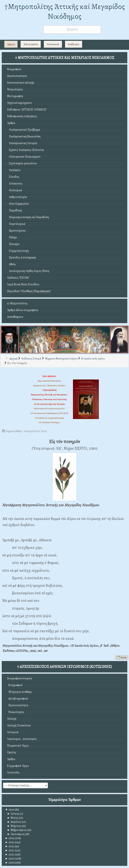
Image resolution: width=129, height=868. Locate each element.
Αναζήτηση (74, 44)
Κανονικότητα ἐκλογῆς (21, 83)
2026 (10, 810)
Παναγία (13, 244)
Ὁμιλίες (12, 752)
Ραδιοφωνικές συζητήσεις (22, 116)
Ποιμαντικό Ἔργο (18, 746)
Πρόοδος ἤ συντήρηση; (22, 258)
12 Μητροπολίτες (17, 303)
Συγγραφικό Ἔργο (18, 766)
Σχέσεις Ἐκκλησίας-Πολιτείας (26, 150)
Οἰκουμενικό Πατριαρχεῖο (24, 157)
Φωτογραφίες (15, 96)
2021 (10, 854)
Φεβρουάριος (17, 830)
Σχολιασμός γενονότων (22, 163)
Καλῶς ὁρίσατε (31, 44)
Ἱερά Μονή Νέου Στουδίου (23, 284)
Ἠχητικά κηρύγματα (19, 103)
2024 (10, 842)
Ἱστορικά (13, 732)
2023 (10, 846)
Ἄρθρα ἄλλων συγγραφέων (23, 310)
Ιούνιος (13, 814)
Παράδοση (14, 210)
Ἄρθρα (11, 123)
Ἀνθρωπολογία (17, 197)
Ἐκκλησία (14, 170)
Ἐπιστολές (13, 773)
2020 (10, 859)
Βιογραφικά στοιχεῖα (20, 678)
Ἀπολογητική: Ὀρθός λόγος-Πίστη (28, 271)
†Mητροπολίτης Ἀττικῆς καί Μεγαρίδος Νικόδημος (64, 11)
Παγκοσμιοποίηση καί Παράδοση (28, 217)
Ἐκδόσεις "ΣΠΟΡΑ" (18, 278)
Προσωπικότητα (17, 76)
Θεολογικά (15, 190)
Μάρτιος (14, 826)
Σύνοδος (13, 177)
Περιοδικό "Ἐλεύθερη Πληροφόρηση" (29, 291)
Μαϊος (13, 818)
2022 (10, 850)
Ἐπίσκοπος (15, 184)
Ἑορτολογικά (16, 224)
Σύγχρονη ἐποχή (18, 251)
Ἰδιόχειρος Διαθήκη (19, 692)
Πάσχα (12, 237)
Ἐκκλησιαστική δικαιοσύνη (24, 136)
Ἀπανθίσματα (15, 317)
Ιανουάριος (16, 834)
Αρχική (11, 44)
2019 (10, 863)
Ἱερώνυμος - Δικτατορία (22, 739)
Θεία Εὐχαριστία (18, 204)
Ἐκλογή (12, 719)
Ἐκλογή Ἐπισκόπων (19, 725)
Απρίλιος (14, 822)
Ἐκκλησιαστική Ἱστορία (22, 143)
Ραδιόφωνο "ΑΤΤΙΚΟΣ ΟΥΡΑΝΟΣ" (27, 110)
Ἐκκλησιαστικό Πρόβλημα (24, 130)
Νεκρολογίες (15, 89)
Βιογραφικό (14, 69)
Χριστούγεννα (16, 231)
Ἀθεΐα (11, 264)
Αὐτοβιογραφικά (18, 699)
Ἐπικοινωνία (53, 44)
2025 (10, 838)
